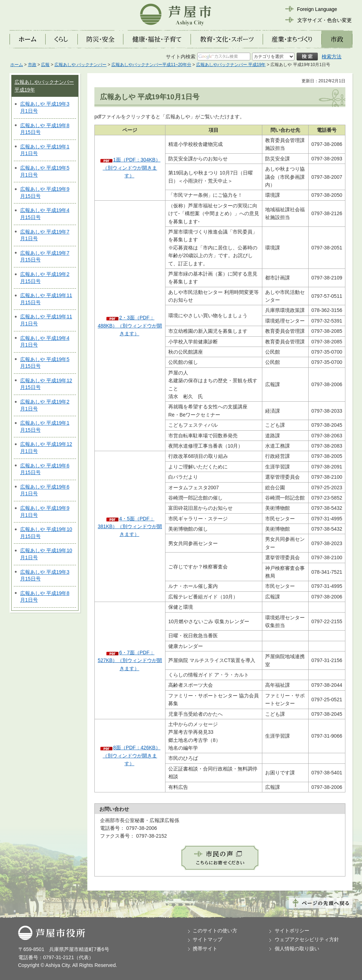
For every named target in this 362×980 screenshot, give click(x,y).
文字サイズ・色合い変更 (325, 20)
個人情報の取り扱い (297, 949)
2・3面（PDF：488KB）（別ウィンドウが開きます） (130, 326)
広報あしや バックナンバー (80, 65)
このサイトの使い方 (215, 931)
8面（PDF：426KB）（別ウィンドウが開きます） (131, 755)
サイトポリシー (292, 931)
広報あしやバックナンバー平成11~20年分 (151, 65)
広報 (45, 65)
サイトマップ (208, 939)
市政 (32, 65)
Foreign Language (317, 9)
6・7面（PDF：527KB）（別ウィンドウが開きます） (130, 660)
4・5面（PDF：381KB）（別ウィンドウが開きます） (130, 527)
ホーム (17, 65)
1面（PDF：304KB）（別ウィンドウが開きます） (131, 168)
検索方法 (332, 57)
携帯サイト (205, 949)
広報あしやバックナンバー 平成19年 (231, 65)
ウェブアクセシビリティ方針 (307, 939)
